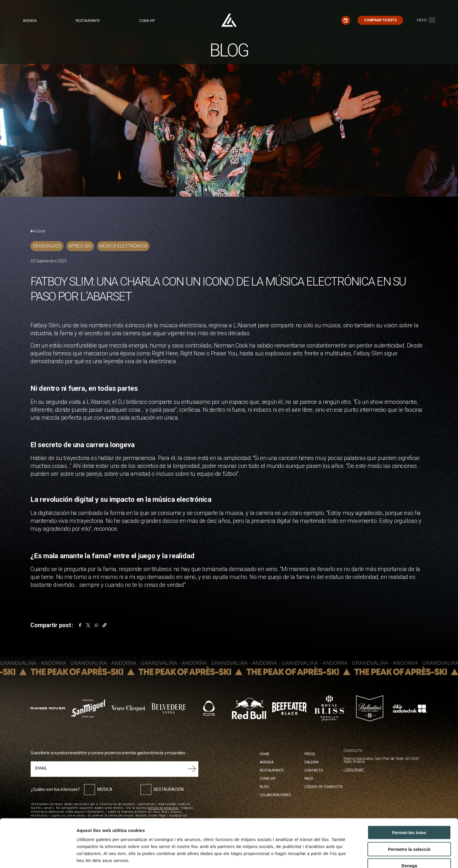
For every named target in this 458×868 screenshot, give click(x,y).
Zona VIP (147, 21)
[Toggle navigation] (426, 20)
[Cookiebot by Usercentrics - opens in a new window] (38, 857)
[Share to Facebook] (80, 625)
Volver (38, 231)
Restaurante (88, 21)
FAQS (309, 779)
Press (310, 754)
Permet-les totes (409, 801)
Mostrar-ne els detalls (99, 856)
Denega (409, 834)
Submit (192, 769)
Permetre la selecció (409, 817)
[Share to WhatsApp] (96, 625)
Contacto (314, 770)
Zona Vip (268, 779)
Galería (311, 762)
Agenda (30, 21)
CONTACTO (353, 751)
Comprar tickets (380, 20)
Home (265, 754)
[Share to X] (88, 625)
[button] (105, 625)
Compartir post (51, 625)
